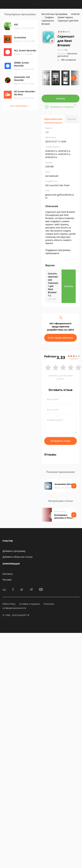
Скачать (61, 98)
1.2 (62, 50)
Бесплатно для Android (67, 55)
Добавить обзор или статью (18, 557)
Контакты (8, 574)
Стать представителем (61, 338)
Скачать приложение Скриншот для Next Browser (53, 284)
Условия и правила (29, 604)
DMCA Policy (9, 604)
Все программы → (20, 106)
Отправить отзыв (61, 441)
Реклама (7, 580)
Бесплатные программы (55, 14)
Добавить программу (14, 551)
